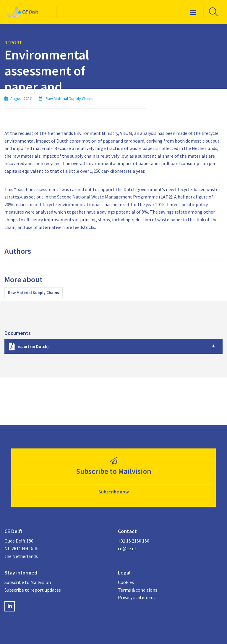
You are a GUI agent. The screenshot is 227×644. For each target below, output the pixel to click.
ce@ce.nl (127, 548)
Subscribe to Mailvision (28, 582)
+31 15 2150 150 (134, 541)
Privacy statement (137, 597)
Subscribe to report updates (33, 590)
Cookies (126, 582)
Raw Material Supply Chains (34, 293)
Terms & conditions (138, 590)
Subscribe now (114, 492)
